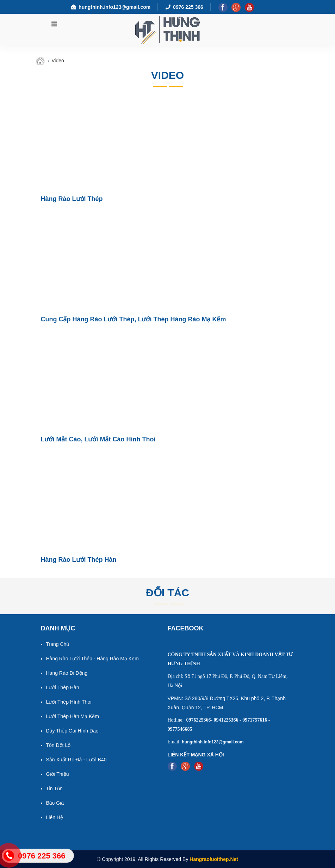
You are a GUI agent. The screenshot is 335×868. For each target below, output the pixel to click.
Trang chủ (58, 644)
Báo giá (55, 803)
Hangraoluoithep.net (214, 859)
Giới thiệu (58, 774)
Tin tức (54, 788)
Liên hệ (55, 817)
